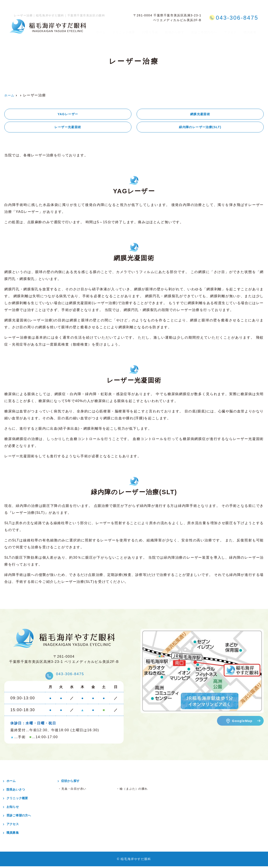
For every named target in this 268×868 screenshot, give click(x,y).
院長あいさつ (19, 791)
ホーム (99, 30)
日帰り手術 (149, 30)
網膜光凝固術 (200, 114)
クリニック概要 (123, 30)
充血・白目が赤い (77, 790)
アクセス (232, 30)
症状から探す (175, 30)
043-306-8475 (70, 675)
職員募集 (251, 30)
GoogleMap (242, 723)
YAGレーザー (68, 114)
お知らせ (15, 808)
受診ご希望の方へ (205, 30)
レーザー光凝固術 (68, 128)
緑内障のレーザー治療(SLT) (200, 128)
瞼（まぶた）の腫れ (137, 790)
